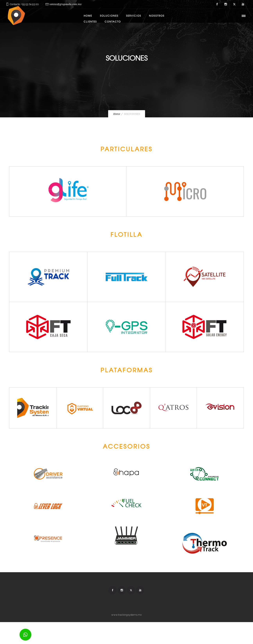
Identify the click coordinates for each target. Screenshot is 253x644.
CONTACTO (113, 22)
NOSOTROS (157, 16)
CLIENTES (90, 22)
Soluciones (109, 16)
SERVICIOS (134, 16)
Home (117, 114)
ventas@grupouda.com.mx (65, 4)
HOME (88, 16)
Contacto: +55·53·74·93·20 (24, 4)
